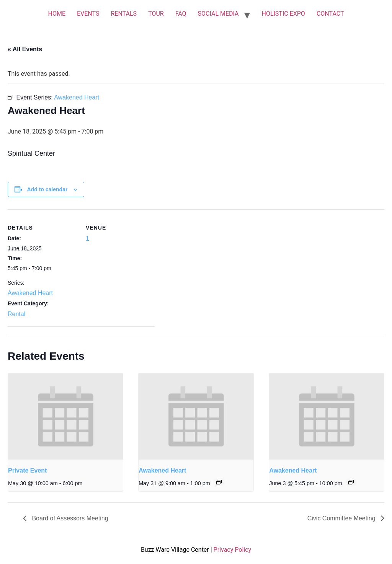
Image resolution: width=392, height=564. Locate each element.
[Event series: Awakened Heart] (219, 482)
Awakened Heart (30, 293)
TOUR (156, 14)
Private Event (27, 470)
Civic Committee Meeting (342, 518)
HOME (56, 14)
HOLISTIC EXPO (283, 14)
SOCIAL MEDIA (218, 14)
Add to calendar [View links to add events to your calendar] (47, 189)
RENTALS (124, 14)
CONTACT (330, 14)
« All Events (25, 49)
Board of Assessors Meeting (69, 518)
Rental (16, 314)
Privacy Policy (233, 550)
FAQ (181, 14)
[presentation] (65, 416)
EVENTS (88, 14)
